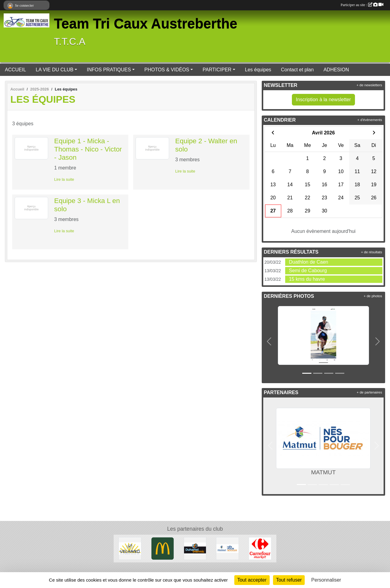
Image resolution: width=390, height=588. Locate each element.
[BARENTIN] (163, 548)
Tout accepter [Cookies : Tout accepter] (252, 580)
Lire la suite (64, 179)
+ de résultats (372, 252)
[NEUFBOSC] (195, 548)
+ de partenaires (369, 392)
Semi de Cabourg (308, 271)
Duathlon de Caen (308, 262)
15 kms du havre (307, 279)
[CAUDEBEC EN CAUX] (130, 548)
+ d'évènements (370, 120)
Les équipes (258, 70)
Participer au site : (362, 5)
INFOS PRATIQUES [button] (109, 70)
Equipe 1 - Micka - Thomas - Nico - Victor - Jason (88, 149)
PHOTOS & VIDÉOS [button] (167, 70)
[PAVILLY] (260, 548)
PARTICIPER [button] (217, 70)
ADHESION (336, 70)
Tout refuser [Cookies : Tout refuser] (289, 580)
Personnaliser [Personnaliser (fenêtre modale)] (326, 580)
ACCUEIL (15, 70)
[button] (269, 341)
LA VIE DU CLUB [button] (55, 70)
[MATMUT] (227, 548)
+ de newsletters (369, 85)
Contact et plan (297, 70)
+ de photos (373, 296)
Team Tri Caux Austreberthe (146, 24)
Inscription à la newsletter (323, 100)
